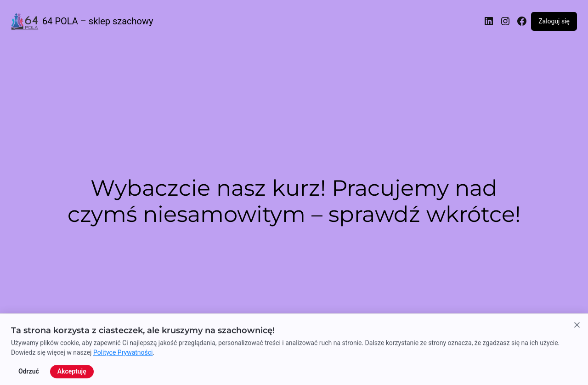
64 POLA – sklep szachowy (98, 21)
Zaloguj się (554, 21)
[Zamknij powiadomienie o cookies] (577, 366)
